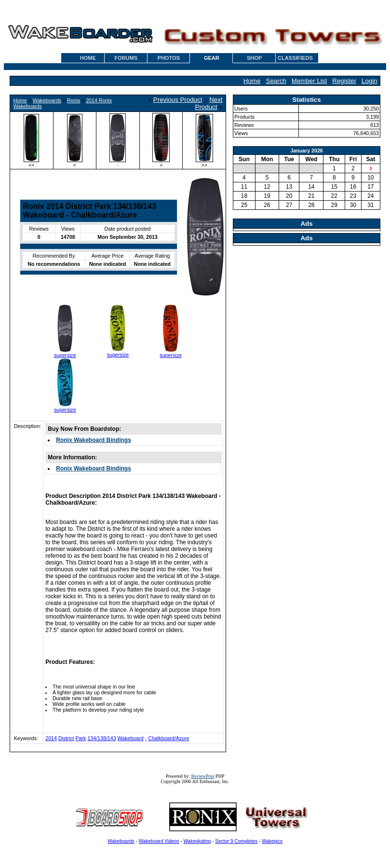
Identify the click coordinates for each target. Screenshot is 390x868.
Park (81, 738)
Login (370, 81)
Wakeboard (131, 738)
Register (344, 81)
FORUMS (126, 58)
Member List (309, 81)
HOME (88, 58)
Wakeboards (47, 100)
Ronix (74, 100)
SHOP (254, 58)
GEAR (212, 58)
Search (276, 81)
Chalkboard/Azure (168, 738)
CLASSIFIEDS (295, 58)
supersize (65, 355)
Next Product (209, 103)
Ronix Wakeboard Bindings (94, 440)
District (66, 738)
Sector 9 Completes (236, 841)
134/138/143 (101, 738)
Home (252, 81)
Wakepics (272, 841)
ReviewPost (203, 776)
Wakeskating (197, 841)
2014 (51, 738)
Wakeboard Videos (159, 841)
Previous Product (178, 100)
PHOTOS (169, 58)
